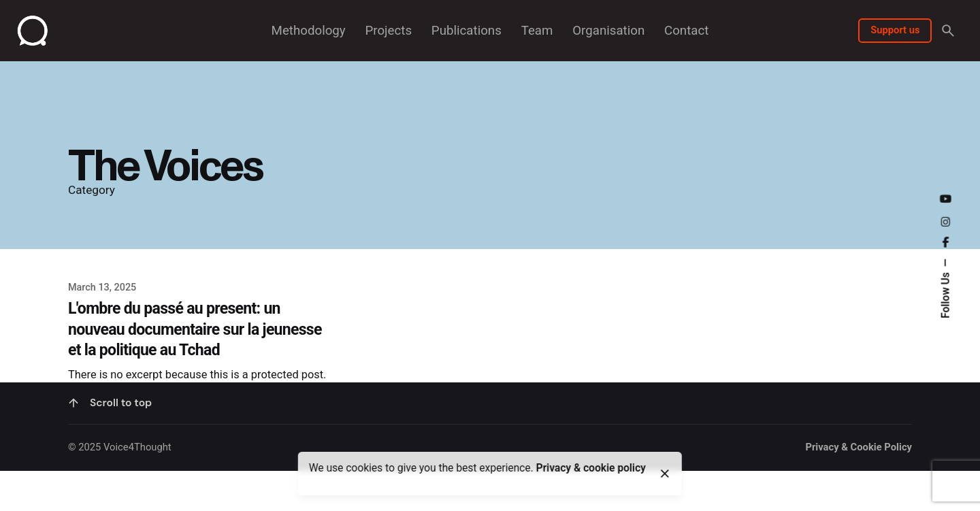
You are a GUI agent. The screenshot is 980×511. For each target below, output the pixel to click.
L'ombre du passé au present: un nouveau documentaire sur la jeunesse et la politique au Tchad (195, 330)
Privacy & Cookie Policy (859, 491)
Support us (895, 30)
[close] (665, 474)
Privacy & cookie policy (591, 468)
